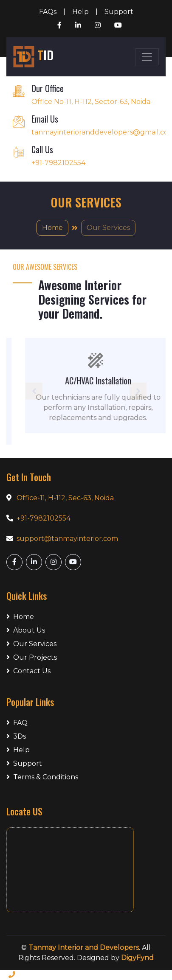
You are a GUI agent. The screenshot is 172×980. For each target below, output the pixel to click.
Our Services (31, 644)
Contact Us (28, 671)
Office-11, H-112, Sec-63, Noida (65, 498)
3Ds (16, 736)
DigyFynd (137, 958)
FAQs (48, 12)
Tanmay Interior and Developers (84, 948)
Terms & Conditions (42, 777)
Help (80, 12)
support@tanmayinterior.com (67, 539)
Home (52, 228)
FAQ (17, 723)
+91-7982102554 (44, 518)
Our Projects (32, 657)
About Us (26, 630)
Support (119, 12)
